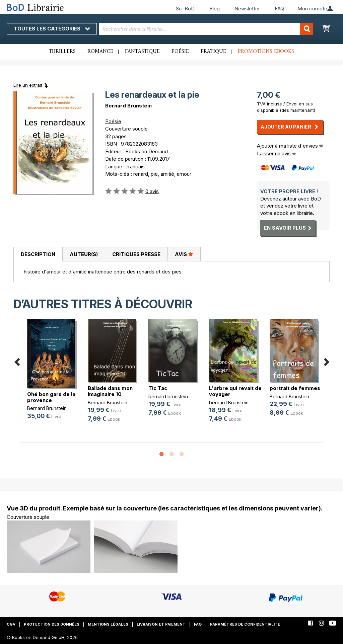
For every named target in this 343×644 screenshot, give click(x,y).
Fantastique (142, 52)
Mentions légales (108, 624)
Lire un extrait (28, 85)
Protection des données (52, 624)
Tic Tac (158, 388)
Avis (184, 254)
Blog (215, 9)
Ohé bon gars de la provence (51, 397)
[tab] (38, 254)
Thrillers (62, 52)
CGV (11, 624)
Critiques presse (136, 254)
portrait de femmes (295, 388)
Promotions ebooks (266, 52)
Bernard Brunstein (128, 106)
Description (38, 254)
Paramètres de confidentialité (245, 624)
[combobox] (206, 29)
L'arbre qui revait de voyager (235, 391)
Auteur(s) (84, 254)
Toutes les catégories (52, 29)
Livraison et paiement (161, 624)
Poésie (180, 52)
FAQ (279, 9)
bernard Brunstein (229, 402)
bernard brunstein (168, 396)
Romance (100, 52)
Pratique (213, 52)
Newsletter (247, 9)
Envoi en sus (300, 104)
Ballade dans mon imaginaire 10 (110, 391)
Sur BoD (185, 9)
